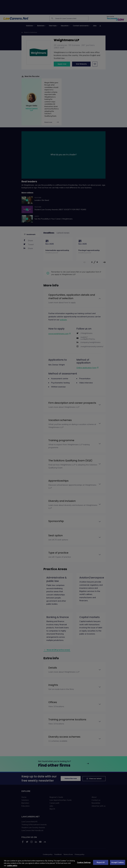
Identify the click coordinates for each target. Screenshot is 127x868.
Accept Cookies (118, 864)
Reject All (101, 864)
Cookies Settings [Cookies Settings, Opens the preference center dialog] (84, 864)
